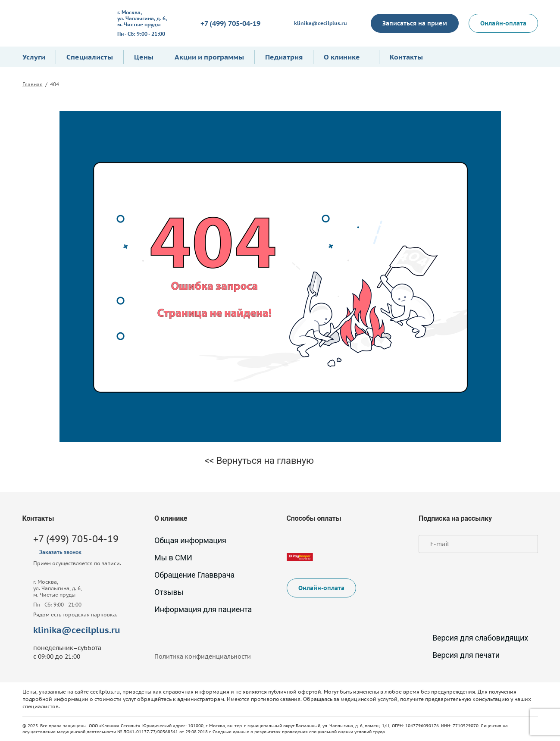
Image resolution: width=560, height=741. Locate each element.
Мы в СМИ (173, 558)
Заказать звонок (60, 552)
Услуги (34, 57)
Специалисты (90, 57)
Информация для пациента (203, 609)
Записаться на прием (415, 23)
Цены (144, 57)
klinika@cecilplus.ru (321, 23)
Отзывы (169, 592)
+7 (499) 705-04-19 (230, 23)
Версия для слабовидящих (473, 638)
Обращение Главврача (194, 575)
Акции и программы (209, 57)
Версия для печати (459, 655)
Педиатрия (284, 57)
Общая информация (190, 540)
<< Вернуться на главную (259, 461)
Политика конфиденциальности (203, 657)
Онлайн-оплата (503, 23)
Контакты (406, 57)
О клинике (342, 57)
